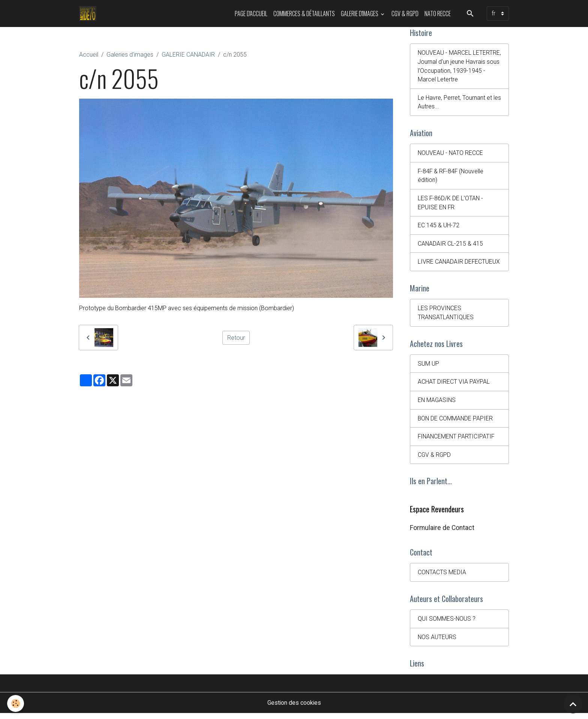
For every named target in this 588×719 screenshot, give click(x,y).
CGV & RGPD (405, 14)
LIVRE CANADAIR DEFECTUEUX (459, 264)
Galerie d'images (360, 14)
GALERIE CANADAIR (188, 55)
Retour (236, 337)
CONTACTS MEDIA (442, 577)
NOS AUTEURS (437, 642)
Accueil (89, 55)
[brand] (89, 14)
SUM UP (428, 367)
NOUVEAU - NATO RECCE (451, 154)
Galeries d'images (130, 55)
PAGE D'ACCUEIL (251, 14)
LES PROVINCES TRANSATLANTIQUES (446, 316)
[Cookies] (16, 703)
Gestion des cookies (294, 708)
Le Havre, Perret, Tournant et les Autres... (459, 103)
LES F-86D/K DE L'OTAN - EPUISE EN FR (451, 205)
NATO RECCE (438, 14)
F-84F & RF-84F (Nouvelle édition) (451, 177)
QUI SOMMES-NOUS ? (447, 624)
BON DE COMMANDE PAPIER (456, 422)
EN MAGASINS (437, 404)
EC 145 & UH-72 (439, 227)
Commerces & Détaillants (304, 14)
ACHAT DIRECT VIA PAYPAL (454, 385)
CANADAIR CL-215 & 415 (451, 246)
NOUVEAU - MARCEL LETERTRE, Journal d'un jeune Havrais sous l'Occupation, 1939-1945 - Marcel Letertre (456, 67)
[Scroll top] (573, 704)
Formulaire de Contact (442, 532)
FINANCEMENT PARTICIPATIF (457, 441)
